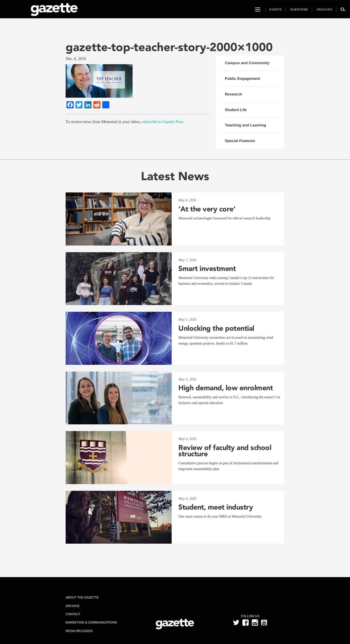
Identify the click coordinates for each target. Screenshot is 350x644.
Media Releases (79, 631)
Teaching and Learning (245, 125)
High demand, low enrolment (226, 388)
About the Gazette (82, 597)
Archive (73, 606)
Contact (73, 614)
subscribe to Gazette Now (162, 122)
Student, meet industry (216, 507)
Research (233, 94)
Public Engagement (242, 79)
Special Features (240, 141)
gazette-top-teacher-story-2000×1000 (169, 47)
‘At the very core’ (207, 209)
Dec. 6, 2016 (76, 59)
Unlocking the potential (216, 328)
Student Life (236, 110)
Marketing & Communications (91, 622)
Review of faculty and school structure (225, 451)
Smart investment (207, 268)
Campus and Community (247, 63)
